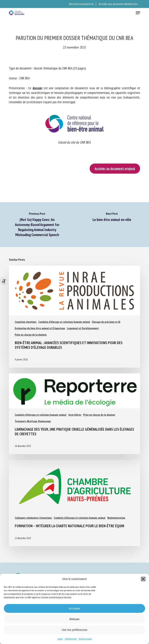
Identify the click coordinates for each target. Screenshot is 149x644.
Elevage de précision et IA (106, 322)
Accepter (74, 608)
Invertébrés (75, 415)
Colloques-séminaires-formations (33, 518)
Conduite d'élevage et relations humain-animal (64, 322)
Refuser (75, 619)
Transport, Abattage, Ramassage (33, 421)
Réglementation (116, 518)
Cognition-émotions (26, 322)
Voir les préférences (75, 630)
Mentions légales (85, 639)
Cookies (60, 639)
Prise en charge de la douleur (31, 335)
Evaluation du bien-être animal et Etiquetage (40, 328)
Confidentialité (71, 639)
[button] (143, 579)
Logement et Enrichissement (83, 328)
